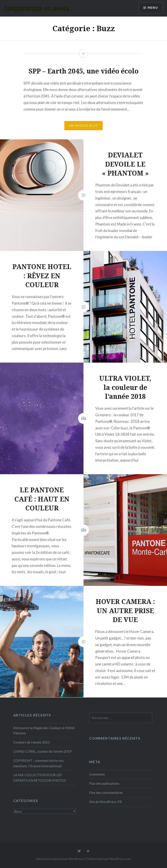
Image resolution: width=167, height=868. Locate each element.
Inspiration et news (37, 8)
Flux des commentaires (106, 793)
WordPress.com (120, 859)
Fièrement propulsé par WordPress (60, 859)
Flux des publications (104, 783)
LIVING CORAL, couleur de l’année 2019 (42, 751)
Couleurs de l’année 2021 (32, 742)
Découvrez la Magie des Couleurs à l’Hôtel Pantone (44, 731)
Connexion (97, 774)
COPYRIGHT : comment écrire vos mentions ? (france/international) (38, 763)
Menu (153, 8)
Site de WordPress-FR (105, 802)
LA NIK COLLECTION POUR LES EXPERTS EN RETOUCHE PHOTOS (39, 778)
